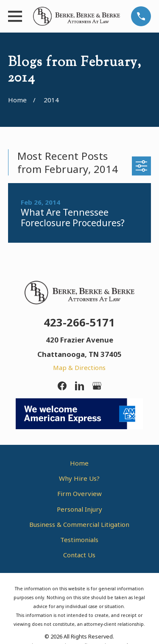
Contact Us (79, 555)
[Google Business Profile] (97, 386)
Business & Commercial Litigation (79, 524)
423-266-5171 (79, 322)
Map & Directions (79, 367)
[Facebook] (62, 386)
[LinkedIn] (79, 386)
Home (79, 463)
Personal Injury (79, 509)
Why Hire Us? (79, 478)
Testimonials (79, 540)
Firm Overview (79, 493)
